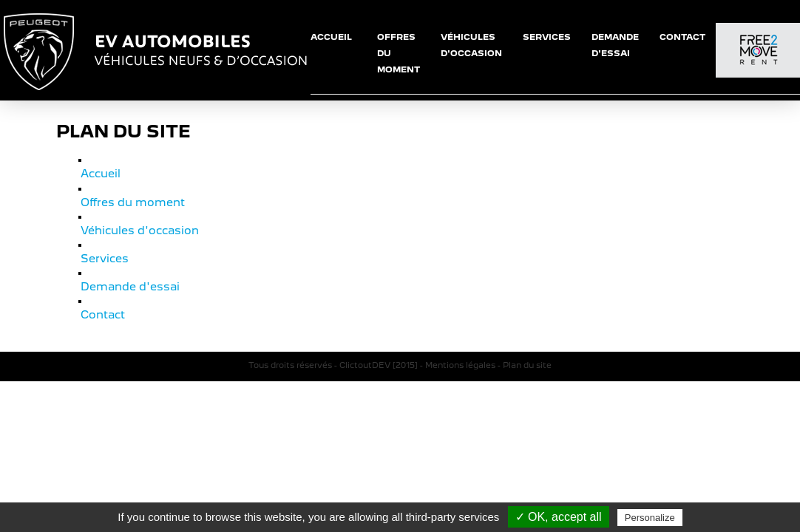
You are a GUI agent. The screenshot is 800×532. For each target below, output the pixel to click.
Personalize (650, 518)
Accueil (99, 173)
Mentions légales (460, 356)
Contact (102, 306)
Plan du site (527, 356)
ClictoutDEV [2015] (379, 356)
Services (103, 253)
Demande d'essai (126, 279)
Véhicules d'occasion (136, 226)
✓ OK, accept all (559, 517)
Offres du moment (128, 199)
